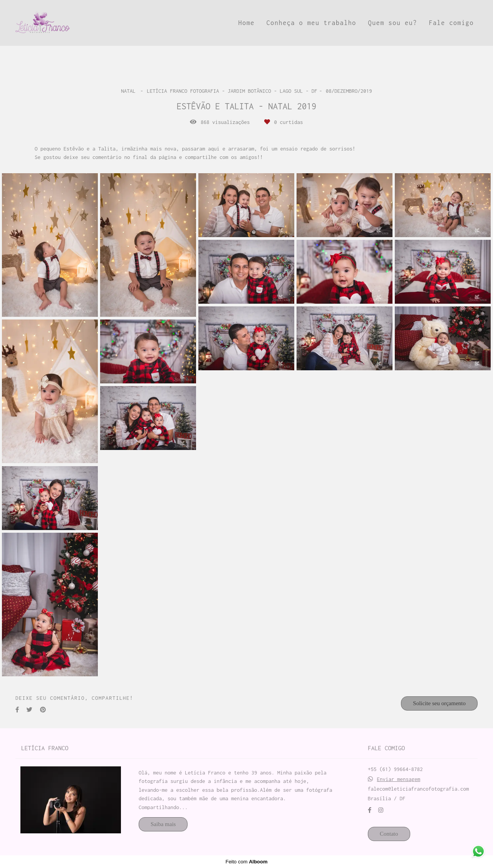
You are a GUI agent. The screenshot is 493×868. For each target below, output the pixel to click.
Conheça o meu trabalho (311, 23)
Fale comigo (451, 23)
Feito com (246, 862)
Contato (389, 834)
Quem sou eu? (393, 23)
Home (246, 23)
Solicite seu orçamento (439, 703)
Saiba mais (163, 824)
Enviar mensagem (399, 779)
